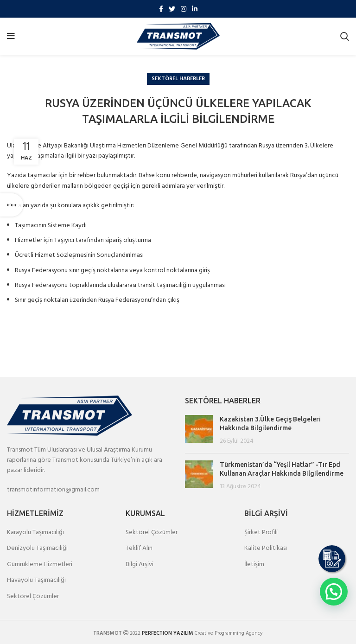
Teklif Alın (139, 548)
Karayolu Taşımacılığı (35, 533)
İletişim (254, 565)
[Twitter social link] (172, 9)
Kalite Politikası (266, 548)
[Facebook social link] (161, 9)
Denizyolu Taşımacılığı (37, 548)
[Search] (345, 36)
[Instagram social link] (184, 9)
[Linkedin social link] (195, 9)
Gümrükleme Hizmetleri (40, 565)
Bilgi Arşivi (140, 565)
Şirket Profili (261, 533)
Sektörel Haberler (178, 79)
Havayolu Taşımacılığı (36, 580)
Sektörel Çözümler (33, 597)
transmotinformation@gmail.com (53, 490)
